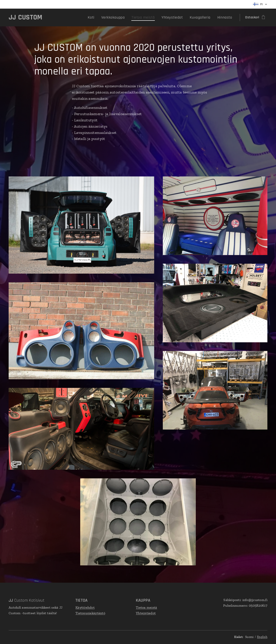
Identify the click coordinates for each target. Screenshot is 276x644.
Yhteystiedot (146, 613)
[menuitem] (103, 17)
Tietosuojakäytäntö (90, 613)
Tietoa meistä (147, 607)
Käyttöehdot (85, 607)
